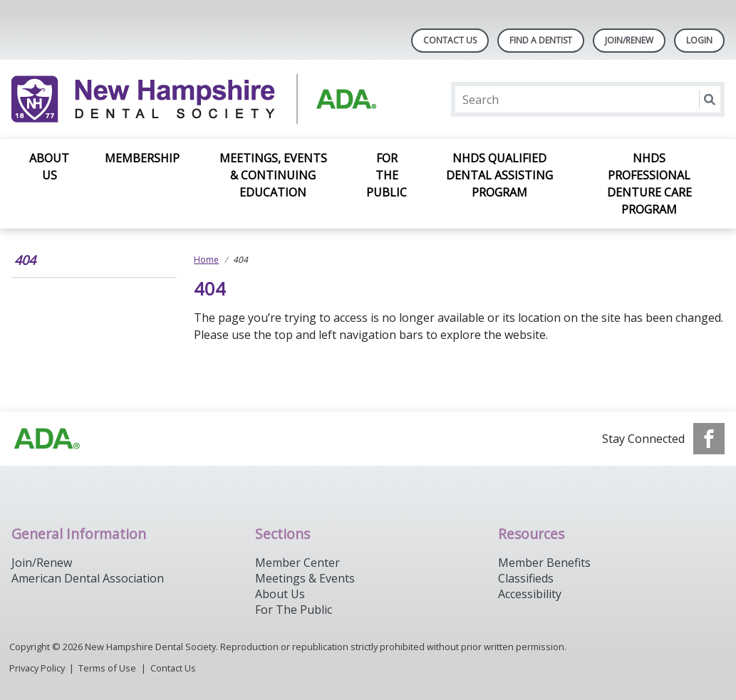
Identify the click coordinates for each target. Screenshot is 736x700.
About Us (49, 167)
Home (206, 260)
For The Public (294, 610)
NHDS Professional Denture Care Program (649, 184)
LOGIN (699, 40)
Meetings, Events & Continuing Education (273, 175)
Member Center (297, 563)
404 (25, 260)
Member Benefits (544, 563)
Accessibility (530, 594)
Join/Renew (629, 40)
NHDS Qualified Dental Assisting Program (499, 175)
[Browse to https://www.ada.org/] (47, 439)
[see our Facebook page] (709, 439)
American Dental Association (88, 578)
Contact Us (450, 40)
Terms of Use (107, 668)
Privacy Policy (37, 668)
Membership (142, 158)
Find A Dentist (541, 40)
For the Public (387, 175)
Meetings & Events (305, 578)
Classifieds (526, 578)
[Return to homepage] (196, 99)
